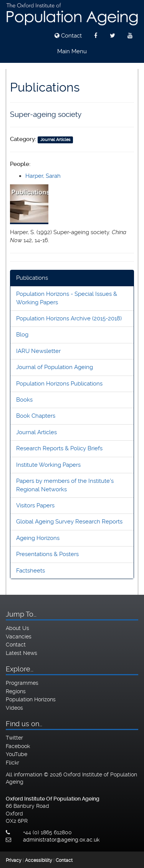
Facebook (18, 746)
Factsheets (31, 571)
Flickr (12, 763)
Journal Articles (36, 432)
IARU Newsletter (38, 351)
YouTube (17, 754)
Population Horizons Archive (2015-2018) (69, 318)
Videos (14, 708)
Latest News (22, 653)
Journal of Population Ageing (55, 367)
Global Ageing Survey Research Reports (69, 522)
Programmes (22, 683)
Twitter (14, 738)
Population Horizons (31, 699)
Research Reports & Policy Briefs (59, 448)
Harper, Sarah (43, 176)
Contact (68, 36)
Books (24, 400)
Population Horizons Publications (59, 384)
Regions (16, 691)
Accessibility (39, 860)
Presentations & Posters (47, 554)
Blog (22, 335)
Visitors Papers (35, 505)
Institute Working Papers (48, 465)
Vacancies (19, 637)
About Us (17, 628)
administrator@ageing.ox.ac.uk (61, 840)
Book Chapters (36, 416)
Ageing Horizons (38, 538)
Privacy (14, 860)
